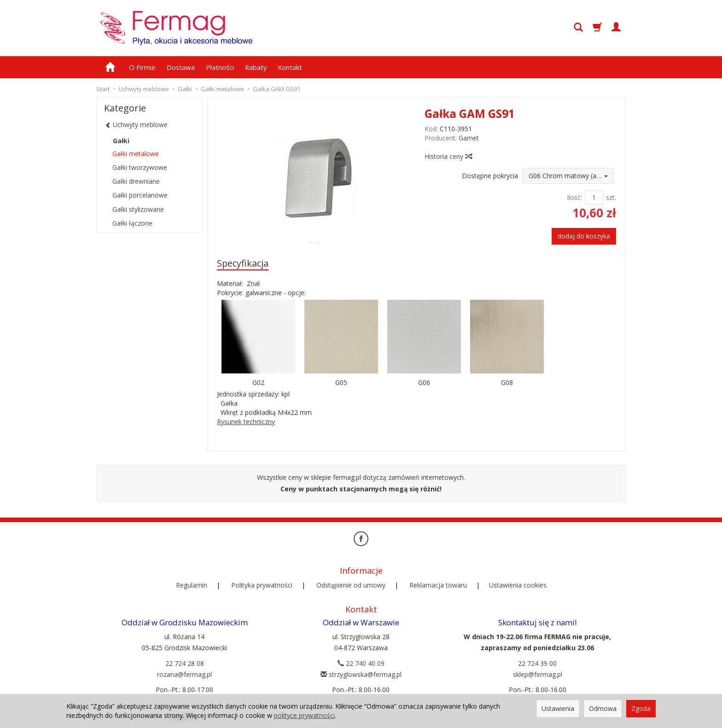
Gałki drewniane (136, 181)
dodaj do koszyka (584, 236)
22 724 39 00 (537, 663)
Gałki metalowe (136, 154)
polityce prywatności (304, 715)
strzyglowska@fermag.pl (361, 674)
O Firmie (142, 67)
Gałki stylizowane (138, 209)
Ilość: (574, 197)
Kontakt (290, 67)
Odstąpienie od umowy (351, 585)
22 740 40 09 (361, 663)
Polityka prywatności (262, 585)
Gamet (469, 138)
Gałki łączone (132, 223)
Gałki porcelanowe (140, 195)
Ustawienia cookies (518, 585)
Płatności (220, 67)
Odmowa (603, 708)
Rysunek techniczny (246, 422)
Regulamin (192, 585)
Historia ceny (448, 156)
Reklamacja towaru (438, 585)
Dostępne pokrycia (490, 176)
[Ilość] (594, 198)
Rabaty (256, 67)
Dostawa (181, 67)
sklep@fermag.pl (538, 674)
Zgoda (641, 708)
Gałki (121, 141)
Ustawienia (558, 708)
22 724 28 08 (185, 663)
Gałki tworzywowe (140, 167)
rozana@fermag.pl (184, 674)
